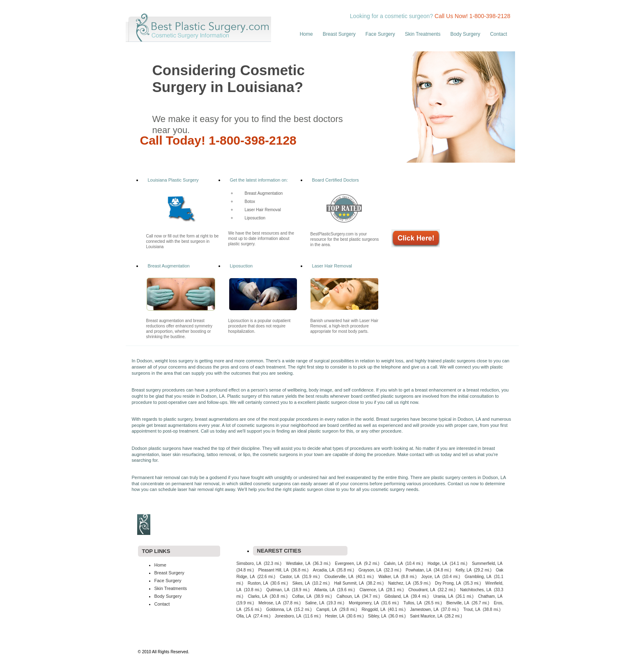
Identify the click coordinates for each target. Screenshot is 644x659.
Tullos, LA (413, 603)
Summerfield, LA (487, 563)
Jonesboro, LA (288, 616)
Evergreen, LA (348, 563)
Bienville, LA (458, 603)
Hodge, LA (437, 563)
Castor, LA (290, 577)
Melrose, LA (269, 603)
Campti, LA (327, 609)
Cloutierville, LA (339, 577)
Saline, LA (315, 603)
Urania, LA (443, 596)
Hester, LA (335, 616)
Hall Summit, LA (349, 583)
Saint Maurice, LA (426, 616)
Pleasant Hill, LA (274, 570)
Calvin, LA (393, 563)
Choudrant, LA (422, 590)
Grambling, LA (478, 577)
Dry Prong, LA (448, 583)
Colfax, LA (302, 596)
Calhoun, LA (348, 596)
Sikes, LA (301, 583)
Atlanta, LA (324, 590)
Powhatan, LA (419, 570)
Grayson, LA (370, 570)
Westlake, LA (298, 563)
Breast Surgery (339, 34)
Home (306, 34)
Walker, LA (388, 577)
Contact (498, 34)
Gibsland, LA (396, 596)
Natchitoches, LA (476, 590)
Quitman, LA (278, 590)
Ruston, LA (258, 583)
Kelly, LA (463, 570)
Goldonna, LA (279, 609)
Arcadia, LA (324, 570)
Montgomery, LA (364, 603)
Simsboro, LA (249, 563)
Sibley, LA (377, 616)
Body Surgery (465, 34)
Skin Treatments (423, 34)
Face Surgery (380, 34)
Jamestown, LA (424, 609)
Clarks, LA (257, 596)
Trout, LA (472, 609)
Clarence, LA (371, 590)
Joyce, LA (431, 577)
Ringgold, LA (373, 609)
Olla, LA (244, 616)
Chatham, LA (490, 596)
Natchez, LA (399, 583)
